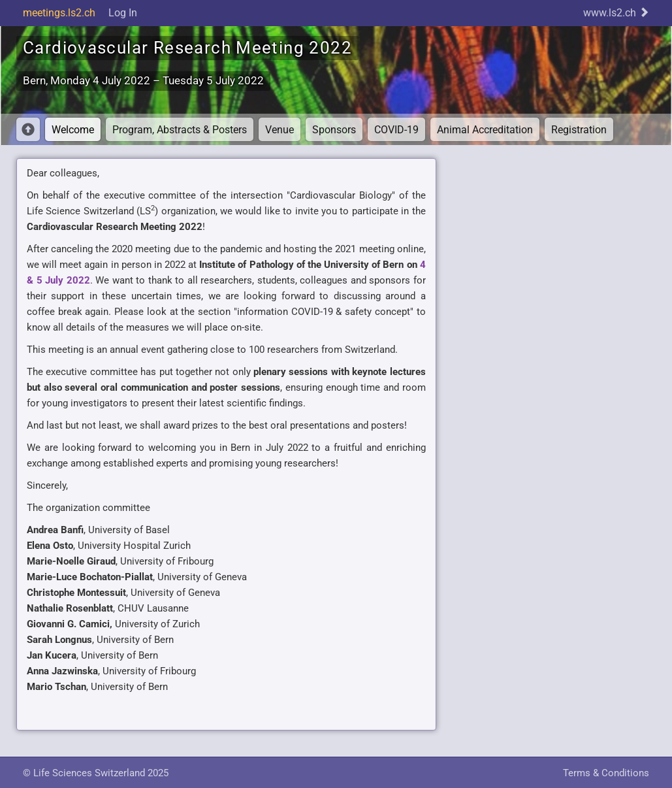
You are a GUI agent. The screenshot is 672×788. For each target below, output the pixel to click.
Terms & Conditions (606, 773)
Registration (579, 130)
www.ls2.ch (616, 13)
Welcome (73, 130)
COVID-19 (396, 130)
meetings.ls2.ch (59, 13)
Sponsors (334, 130)
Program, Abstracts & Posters (180, 130)
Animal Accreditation (485, 130)
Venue (280, 130)
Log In (123, 13)
